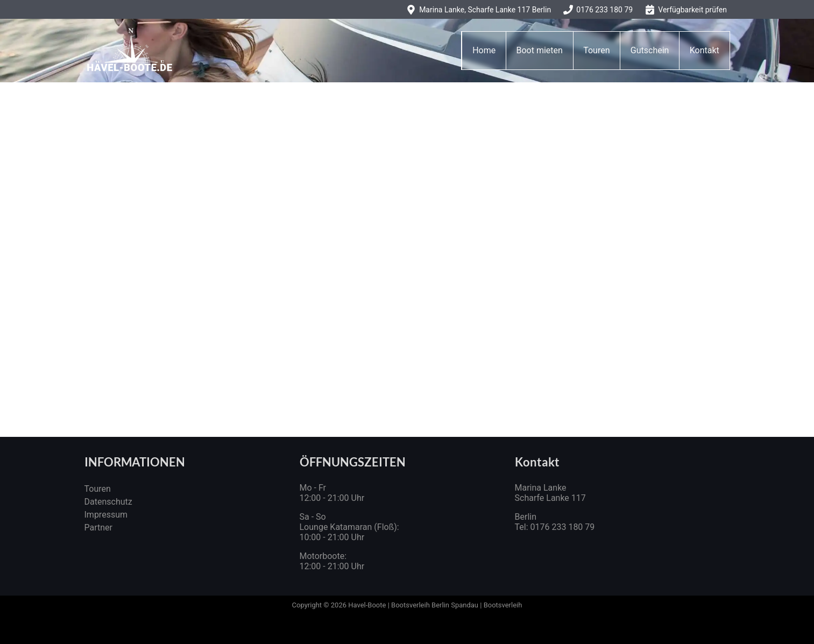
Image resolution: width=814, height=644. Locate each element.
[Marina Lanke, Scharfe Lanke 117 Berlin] (479, 10)
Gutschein (654, 50)
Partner (99, 528)
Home (497, 50)
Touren (604, 50)
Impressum (106, 515)
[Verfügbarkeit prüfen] (686, 10)
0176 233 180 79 (563, 527)
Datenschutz (108, 502)
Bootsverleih (503, 605)
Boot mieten (549, 50)
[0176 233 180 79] (598, 10)
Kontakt (706, 50)
